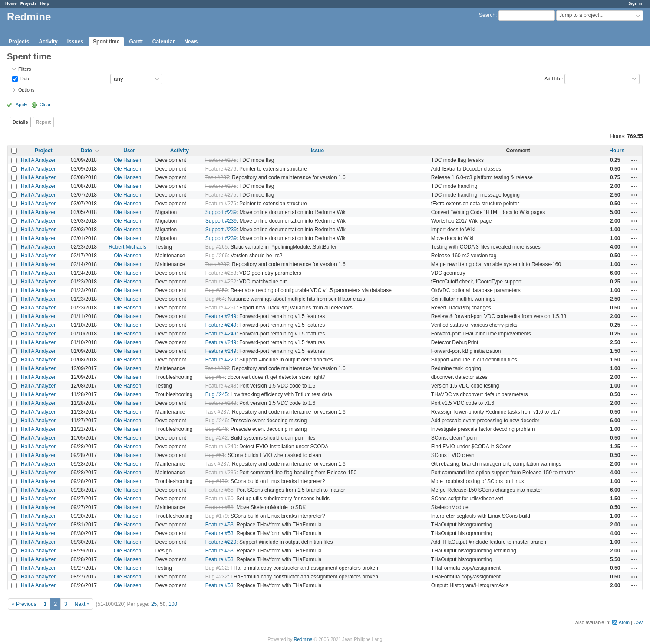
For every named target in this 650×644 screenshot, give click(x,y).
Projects (29, 3)
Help (45, 3)
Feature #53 (219, 525)
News (191, 42)
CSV (638, 622)
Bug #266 (216, 256)
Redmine (303, 639)
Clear (45, 105)
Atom (624, 622)
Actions (634, 160)
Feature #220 (221, 360)
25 (154, 604)
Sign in (635, 3)
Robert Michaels (127, 247)
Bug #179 (216, 481)
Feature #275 (221, 160)
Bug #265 (216, 247)
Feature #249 (221, 316)
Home (11, 3)
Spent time (106, 42)
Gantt (136, 42)
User (129, 151)
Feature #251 (221, 308)
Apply (21, 105)
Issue (317, 151)
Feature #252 (221, 282)
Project (44, 151)
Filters (25, 69)
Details (20, 122)
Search (487, 15)
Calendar (163, 42)
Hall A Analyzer (38, 160)
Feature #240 (221, 447)
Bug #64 (215, 299)
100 (173, 604)
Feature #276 (221, 169)
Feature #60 (219, 499)
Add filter (554, 78)
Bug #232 (216, 568)
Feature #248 (221, 386)
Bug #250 (216, 290)
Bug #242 (216, 438)
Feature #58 (219, 507)
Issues (75, 42)
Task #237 (217, 177)
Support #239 (221, 212)
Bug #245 (216, 394)
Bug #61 (215, 455)
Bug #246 (216, 421)
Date (25, 78)
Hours (617, 151)
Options (26, 90)
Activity (48, 42)
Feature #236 (221, 473)
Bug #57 (215, 377)
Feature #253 (221, 273)
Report (43, 122)
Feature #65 (219, 490)
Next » (82, 604)
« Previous (24, 604)
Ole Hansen (127, 160)
